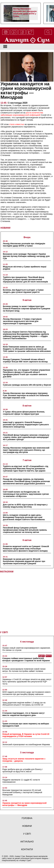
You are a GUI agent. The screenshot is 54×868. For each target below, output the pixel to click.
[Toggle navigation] (5, 47)
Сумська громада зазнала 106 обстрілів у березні (27, 385)
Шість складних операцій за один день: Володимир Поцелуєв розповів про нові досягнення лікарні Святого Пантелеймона (24, 517)
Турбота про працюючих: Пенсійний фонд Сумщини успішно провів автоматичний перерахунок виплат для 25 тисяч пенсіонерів (25, 279)
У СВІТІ (4, 631)
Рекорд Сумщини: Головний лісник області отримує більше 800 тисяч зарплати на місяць (25, 360)
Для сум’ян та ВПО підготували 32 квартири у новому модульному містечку (25, 506)
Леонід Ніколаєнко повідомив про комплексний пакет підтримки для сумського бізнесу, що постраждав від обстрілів (26, 450)
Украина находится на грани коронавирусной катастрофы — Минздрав (24, 803)
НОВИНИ (5, 228)
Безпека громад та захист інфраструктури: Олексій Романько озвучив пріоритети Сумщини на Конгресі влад (27, 309)
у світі (27, 833)
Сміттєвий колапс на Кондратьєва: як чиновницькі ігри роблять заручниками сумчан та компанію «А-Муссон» (26, 494)
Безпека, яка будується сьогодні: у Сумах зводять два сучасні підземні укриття (23, 291)
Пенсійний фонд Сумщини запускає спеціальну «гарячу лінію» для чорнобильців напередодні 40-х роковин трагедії (26, 437)
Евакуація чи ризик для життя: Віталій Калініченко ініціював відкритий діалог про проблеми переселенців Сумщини (24, 561)
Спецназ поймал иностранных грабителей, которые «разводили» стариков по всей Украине (26, 658)
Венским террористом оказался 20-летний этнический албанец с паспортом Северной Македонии (22, 791)
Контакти (27, 848)
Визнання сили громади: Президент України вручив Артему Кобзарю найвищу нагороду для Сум (26, 256)
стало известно (17, 124)
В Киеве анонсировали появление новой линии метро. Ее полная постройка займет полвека (24, 669)
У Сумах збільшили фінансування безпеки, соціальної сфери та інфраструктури (24, 413)
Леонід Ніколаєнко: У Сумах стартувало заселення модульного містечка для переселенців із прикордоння (22, 321)
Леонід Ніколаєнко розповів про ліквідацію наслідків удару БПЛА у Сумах (25, 12)
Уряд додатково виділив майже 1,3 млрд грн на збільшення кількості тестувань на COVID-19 (24, 702)
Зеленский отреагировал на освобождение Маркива (26, 743)
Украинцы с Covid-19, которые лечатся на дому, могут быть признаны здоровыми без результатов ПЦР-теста (27, 680)
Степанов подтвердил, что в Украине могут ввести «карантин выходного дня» (23, 713)
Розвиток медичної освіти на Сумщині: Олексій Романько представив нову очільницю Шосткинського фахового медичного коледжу (26, 549)
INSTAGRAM (7, 572)
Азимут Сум (25, 859)
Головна (27, 817)
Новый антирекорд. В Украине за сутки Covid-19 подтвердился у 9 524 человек (26, 734)
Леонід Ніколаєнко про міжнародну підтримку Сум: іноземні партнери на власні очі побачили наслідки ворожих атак (26, 395)
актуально (27, 840)
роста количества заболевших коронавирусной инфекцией (22, 114)
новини (27, 825)
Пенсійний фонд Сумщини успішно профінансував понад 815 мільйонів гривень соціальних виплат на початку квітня (25, 530)
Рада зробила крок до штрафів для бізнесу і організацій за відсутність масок (23, 769)
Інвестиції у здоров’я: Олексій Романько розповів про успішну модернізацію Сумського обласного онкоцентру (26, 425)
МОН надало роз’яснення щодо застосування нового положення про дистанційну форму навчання (26, 692)
